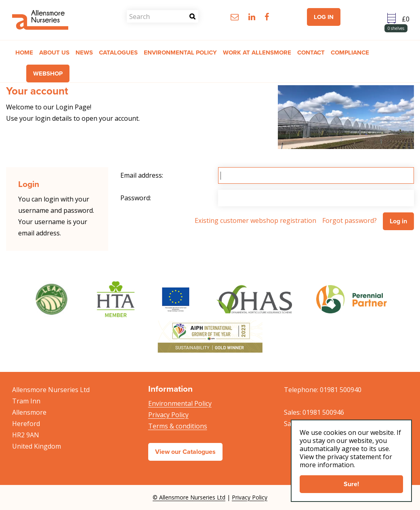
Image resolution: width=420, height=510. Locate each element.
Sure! (351, 484)
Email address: (142, 175)
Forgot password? (350, 220)
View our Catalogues (185, 452)
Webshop (48, 73)
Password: (136, 198)
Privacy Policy (168, 415)
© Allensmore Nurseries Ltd (189, 497)
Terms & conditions (178, 426)
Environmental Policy (180, 403)
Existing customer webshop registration (255, 220)
